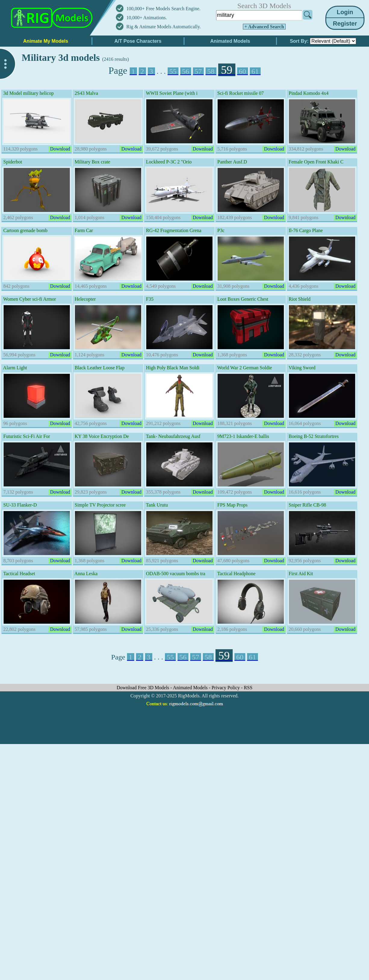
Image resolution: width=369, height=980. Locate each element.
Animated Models (191, 688)
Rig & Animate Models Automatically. (164, 27)
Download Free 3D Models (143, 688)
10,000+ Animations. (147, 18)
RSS (248, 688)
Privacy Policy (226, 688)
